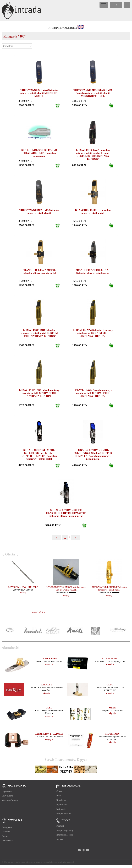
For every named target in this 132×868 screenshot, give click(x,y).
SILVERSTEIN (110, 659)
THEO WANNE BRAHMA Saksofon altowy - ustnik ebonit (39, 212)
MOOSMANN (112, 734)
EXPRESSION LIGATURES (49, 734)
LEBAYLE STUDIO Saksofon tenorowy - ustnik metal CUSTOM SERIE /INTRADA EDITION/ (39, 333)
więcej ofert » (38, 612)
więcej (23, 593)
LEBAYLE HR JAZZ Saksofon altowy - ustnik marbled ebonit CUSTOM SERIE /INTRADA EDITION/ (93, 154)
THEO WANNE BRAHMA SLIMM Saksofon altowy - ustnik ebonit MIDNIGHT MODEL (93, 93)
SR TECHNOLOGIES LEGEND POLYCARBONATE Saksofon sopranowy (39, 153)
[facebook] (80, 850)
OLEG (110, 685)
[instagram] (83, 850)
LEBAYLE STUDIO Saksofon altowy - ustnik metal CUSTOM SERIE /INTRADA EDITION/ (39, 393)
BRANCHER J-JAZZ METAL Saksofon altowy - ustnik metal (39, 272)
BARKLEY (46, 685)
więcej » (49, 664)
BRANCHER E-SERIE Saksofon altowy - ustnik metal (93, 212)
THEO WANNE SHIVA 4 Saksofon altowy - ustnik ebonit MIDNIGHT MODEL (39, 93)
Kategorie (10, 36)
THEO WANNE (49, 659)
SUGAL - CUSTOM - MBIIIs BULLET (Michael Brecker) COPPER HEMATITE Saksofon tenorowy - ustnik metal (39, 454)
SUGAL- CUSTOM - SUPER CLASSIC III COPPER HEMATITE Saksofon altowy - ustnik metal (66, 513)
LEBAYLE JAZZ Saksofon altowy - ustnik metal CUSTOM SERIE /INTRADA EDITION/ (93, 393)
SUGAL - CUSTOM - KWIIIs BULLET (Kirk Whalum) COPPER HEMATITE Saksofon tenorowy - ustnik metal (93, 454)
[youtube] (87, 850)
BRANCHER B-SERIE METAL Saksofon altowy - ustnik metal (93, 272)
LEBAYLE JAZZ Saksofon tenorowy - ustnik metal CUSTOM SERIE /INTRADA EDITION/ (93, 333)
